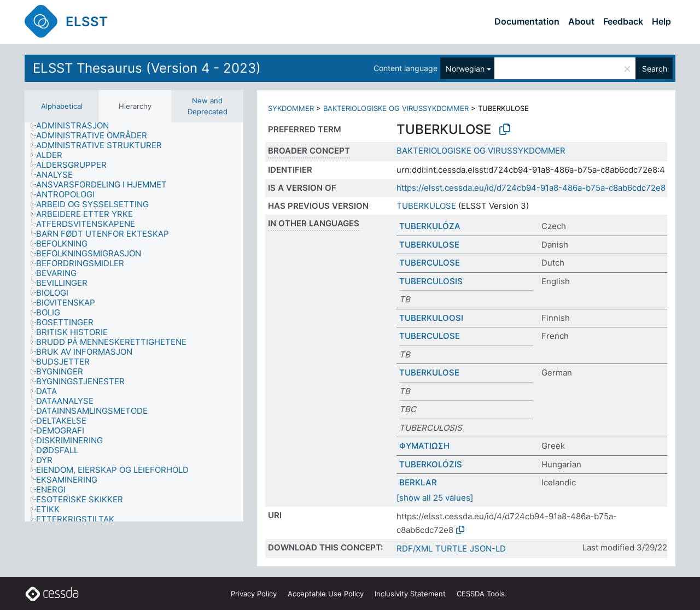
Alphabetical (62, 106)
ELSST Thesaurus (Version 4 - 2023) (147, 68)
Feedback (623, 21)
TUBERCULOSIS (431, 281)
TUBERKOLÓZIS (431, 464)
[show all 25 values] (435, 498)
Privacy (254, 594)
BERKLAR (418, 482)
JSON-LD (488, 549)
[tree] (134, 322)
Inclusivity (410, 594)
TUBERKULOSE (426, 206)
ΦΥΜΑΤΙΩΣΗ (424, 446)
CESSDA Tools (481, 594)
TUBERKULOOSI (431, 318)
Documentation (527, 21)
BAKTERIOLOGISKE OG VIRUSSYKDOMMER (396, 108)
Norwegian (465, 69)
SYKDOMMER (291, 108)
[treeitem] (77, 126)
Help (661, 21)
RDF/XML (415, 549)
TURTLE (451, 549)
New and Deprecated (208, 106)
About (581, 21)
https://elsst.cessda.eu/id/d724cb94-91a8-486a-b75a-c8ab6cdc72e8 (531, 188)
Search (655, 69)
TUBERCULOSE (430, 263)
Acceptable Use (326, 594)
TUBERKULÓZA (430, 226)
